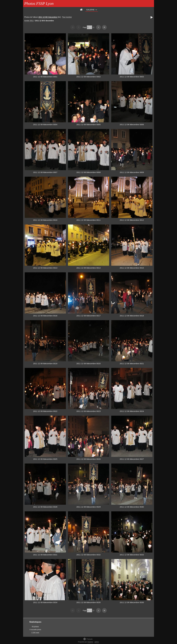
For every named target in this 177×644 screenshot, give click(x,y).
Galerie (90, 10)
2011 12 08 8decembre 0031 (45, 555)
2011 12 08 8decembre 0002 (88, 77)
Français (88, 639)
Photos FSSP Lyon (39, 3)
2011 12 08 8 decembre (48, 17)
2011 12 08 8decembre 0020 (88, 363)
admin (97, 642)
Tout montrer (67, 17)
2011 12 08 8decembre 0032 (88, 555)
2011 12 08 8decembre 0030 (132, 507)
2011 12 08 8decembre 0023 (88, 411)
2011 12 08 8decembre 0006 (132, 124)
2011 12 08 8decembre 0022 (45, 411)
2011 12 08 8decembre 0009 (132, 172)
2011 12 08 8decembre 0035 (88, 602)
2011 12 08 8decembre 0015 (132, 268)
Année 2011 (29, 21)
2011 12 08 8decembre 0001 (45, 77)
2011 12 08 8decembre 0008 (88, 172)
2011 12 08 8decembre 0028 (45, 507)
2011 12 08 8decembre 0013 (45, 268)
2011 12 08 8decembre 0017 (88, 316)
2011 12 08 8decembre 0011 (88, 220)
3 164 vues (35, 633)
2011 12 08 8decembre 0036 (132, 602)
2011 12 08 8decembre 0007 (45, 172)
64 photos (35, 626)
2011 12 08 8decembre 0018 (132, 316)
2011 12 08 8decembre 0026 (88, 459)
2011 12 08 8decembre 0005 (88, 124)
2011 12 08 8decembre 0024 (132, 411)
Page (85, 27)
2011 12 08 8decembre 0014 (88, 268)
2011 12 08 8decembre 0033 (132, 555)
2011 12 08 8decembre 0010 (45, 220)
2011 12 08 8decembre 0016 (45, 316)
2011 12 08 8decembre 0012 (132, 220)
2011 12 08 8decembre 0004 (45, 124)
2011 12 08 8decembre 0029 (88, 507)
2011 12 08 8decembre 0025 (45, 459)
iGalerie (90, 642)
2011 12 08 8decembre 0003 (132, 77)
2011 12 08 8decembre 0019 (45, 363)
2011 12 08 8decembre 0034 (45, 602)
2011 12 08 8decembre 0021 (132, 363)
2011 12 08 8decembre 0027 (132, 459)
